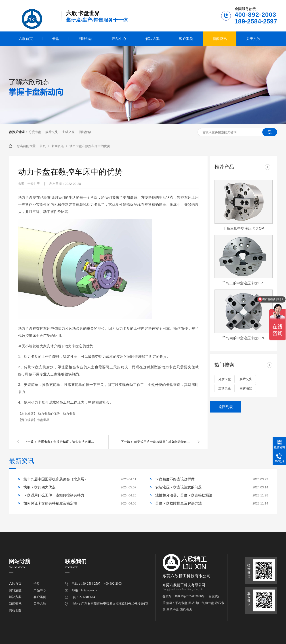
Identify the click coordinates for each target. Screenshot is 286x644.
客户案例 (186, 39)
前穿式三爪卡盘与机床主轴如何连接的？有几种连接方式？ (163, 442)
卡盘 (56, 39)
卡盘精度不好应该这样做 (175, 479)
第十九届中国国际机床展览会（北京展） (56, 479)
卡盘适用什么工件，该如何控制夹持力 (54, 495)
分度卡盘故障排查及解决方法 (179, 503)
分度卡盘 (35, 132)
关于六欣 (253, 39)
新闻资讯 (220, 39)
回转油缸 (86, 39)
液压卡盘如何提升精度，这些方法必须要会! (67, 442)
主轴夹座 (68, 132)
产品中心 (119, 39)
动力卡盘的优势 (49, 414)
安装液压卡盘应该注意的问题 (179, 487)
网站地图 (15, 610)
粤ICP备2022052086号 (190, 596)
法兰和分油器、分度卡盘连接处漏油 (184, 495)
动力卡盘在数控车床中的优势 (90, 146)
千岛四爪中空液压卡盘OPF (244, 338)
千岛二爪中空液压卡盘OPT (244, 283)
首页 (43, 146)
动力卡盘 (69, 414)
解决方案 (153, 39)
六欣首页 (26, 39)
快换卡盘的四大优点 (40, 487)
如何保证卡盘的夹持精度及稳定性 (50, 503)
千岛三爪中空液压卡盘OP (243, 228)
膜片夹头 (52, 132)
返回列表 (226, 407)
